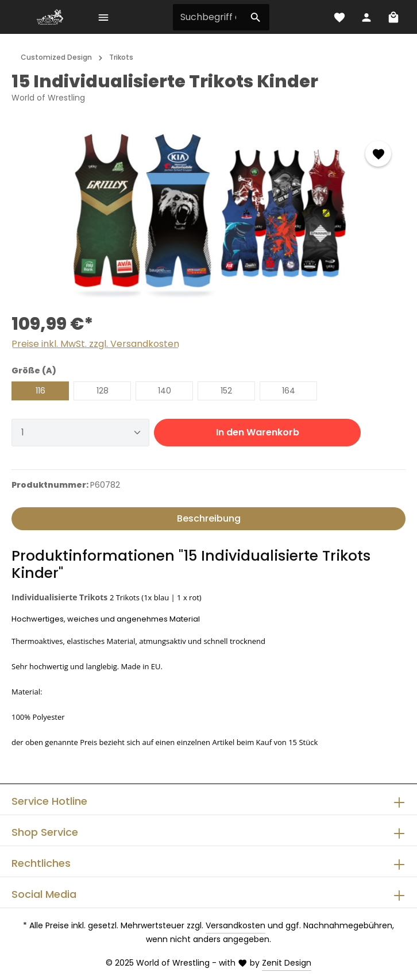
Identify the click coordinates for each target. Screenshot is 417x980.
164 (289, 391)
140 (165, 391)
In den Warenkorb (258, 432)
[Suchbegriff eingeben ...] (208, 17)
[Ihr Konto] (366, 17)
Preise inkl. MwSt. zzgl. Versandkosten (95, 344)
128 (103, 391)
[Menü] (103, 17)
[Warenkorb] (393, 17)
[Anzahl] (80, 433)
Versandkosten (235, 925)
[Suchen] (256, 17)
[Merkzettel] (339, 17)
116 (40, 391)
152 (226, 391)
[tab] (208, 519)
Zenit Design (287, 963)
